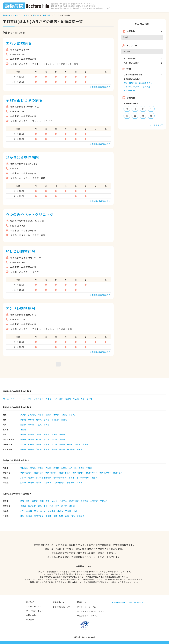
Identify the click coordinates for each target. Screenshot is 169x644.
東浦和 (29, 511)
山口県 (54, 444)
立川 (28, 501)
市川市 (31, 483)
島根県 (70, 444)
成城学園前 (74, 501)
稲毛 (73, 516)
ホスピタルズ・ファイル (88, 616)
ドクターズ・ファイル (87, 607)
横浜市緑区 (39, 473)
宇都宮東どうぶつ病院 (24, 100)
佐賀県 (39, 449)
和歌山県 (55, 420)
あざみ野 (32, 506)
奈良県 (47, 420)
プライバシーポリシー (36, 611)
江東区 (64, 468)
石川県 (39, 439)
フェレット (39, 399)
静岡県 (47, 425)
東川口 (43, 511)
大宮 (22, 511)
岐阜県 (31, 425)
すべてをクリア (157, 125)
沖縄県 (80, 449)
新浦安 (29, 516)
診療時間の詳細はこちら (100, 87)
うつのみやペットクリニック (30, 214)
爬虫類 (68, 399)
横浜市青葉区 (26, 473)
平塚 (46, 506)
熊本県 (62, 449)
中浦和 (68, 511)
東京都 (23, 415)
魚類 (83, 399)
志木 (36, 511)
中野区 (89, 468)
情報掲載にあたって (61, 607)
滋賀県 (64, 420)
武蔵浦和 (51, 511)
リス (55, 399)
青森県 (23, 434)
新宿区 (56, 468)
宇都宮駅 (46, 15)
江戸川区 (73, 468)
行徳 (67, 516)
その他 (89, 399)
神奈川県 (32, 415)
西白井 (48, 516)
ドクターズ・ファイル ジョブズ (91, 611)
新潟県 (31, 439)
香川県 (23, 444)
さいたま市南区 (60, 478)
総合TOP (30, 602)
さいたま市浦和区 (44, 478)
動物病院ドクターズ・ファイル (16, 15)
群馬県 (72, 415)
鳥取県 (62, 444)
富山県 (62, 439)
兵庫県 (39, 420)
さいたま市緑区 (83, 478)
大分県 (47, 449)
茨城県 (64, 415)
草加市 (72, 478)
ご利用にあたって (34, 606)
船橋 (61, 516)
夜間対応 (147, 87)
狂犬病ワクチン (146, 83)
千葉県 (48, 415)
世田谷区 (24, 468)
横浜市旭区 (118, 473)
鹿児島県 (71, 449)
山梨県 (54, 439)
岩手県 (47, 434)
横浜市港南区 (78, 473)
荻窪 (22, 501)
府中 (48, 501)
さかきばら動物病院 (22, 157)
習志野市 (71, 483)
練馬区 (33, 468)
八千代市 (47, 483)
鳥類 (61, 399)
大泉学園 (63, 501)
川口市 (23, 478)
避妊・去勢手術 (130, 83)
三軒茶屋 (85, 501)
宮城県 (54, 434)
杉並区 (41, 468)
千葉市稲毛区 (59, 483)
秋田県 (31, 434)
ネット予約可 (129, 90)
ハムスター (16, 399)
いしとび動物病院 (20, 251)
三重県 (39, 425)
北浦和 (60, 511)
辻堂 (57, 506)
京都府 (31, 420)
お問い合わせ (32, 615)
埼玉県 (41, 415)
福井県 (47, 439)
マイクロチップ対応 (132, 87)
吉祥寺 (35, 501)
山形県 (39, 434)
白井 (55, 516)
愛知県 (23, 425)
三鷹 (42, 501)
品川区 (82, 468)
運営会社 (30, 619)
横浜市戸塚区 (105, 473)
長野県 (23, 439)
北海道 (23, 430)
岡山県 (78, 444)
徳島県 (31, 444)
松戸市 (39, 483)
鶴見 (40, 506)
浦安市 (79, 483)
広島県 (85, 444)
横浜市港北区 (65, 473)
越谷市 (95, 478)
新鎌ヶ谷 (81, 516)
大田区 (48, 468)
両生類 (76, 399)
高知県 (47, 444)
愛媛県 (39, 444)
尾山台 (54, 501)
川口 (75, 511)
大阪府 (23, 420)
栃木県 (36, 15)
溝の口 (72, 506)
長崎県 (31, 449)
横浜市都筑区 (51, 473)
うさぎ (57, 15)
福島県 (62, 434)
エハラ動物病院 (19, 43)
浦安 (22, 516)
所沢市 (31, 478)
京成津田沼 (39, 516)
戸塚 (51, 506)
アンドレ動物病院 (20, 308)
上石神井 (94, 501)
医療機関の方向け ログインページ (126, 602)
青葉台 (23, 506)
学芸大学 (104, 501)
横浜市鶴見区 (92, 473)
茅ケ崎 (64, 506)
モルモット (27, 399)
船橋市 (23, 483)
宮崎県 (54, 449)
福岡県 (23, 449)
